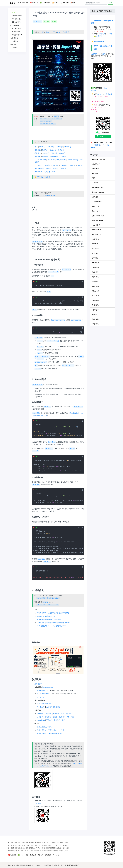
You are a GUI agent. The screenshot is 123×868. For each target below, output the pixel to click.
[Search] (96, 3)
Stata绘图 (46, 153)
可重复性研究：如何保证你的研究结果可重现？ (53, 613)
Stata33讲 (96, 169)
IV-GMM (63, 156)
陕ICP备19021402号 (73, 865)
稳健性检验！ (42, 730)
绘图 (63, 714)
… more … (41, 697)
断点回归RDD (61, 160)
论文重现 (95, 305)
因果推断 (62, 717)
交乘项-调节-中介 (98, 216)
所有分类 (40, 714)
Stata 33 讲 (41, 690)
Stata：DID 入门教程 (44, 727)
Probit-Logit (39, 165)
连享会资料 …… (40, 684)
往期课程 (95, 277)
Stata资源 (59, 147)
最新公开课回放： (100, 42)
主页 (42, 32)
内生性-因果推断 (40, 160)
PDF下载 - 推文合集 (43, 177)
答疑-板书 (96, 296)
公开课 (95, 315)
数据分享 (53, 150)
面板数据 (45, 156)
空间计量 (56, 165)
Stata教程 (51, 147)
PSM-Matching (73, 160)
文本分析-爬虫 (39, 169)
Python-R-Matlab (52, 169)
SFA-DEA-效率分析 (99, 159)
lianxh (99, 94)
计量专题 (38, 150)
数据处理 (54, 153)
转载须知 (48, 855)
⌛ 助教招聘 (64, 3)
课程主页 (102, 34)
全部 (36, 147)
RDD (73, 717)
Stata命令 (68, 147)
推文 (48, 32)
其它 (53, 172)
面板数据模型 (42, 733)
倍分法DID (51, 160)
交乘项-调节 (54, 156)
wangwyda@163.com (48, 195)
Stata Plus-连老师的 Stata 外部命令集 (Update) (53, 623)
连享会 (13, 3)
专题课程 (61, 150)
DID (68, 717)
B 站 (59, 32)
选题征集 (94, 54)
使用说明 (109, 94)
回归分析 (38, 156)
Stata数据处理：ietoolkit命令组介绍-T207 (51, 626)
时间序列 (48, 165)
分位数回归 (64, 165)
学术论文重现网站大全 (45, 704)
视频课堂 (33, 855)
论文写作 (45, 150)
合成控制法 (96, 225)
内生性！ (63, 730)
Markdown (38, 172)
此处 (104, 54)
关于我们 (56, 855)
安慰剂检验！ (53, 730)
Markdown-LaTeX (98, 187)
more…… (38, 803)
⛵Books (73, 3)
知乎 (53, 32)
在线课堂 (66, 32)
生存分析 (73, 165)
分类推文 (25, 3)
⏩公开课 (55, 3)
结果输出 (38, 153)
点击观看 (97, 145)
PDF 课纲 (109, 34)
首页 (20, 2)
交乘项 (55, 717)
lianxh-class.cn (47, 687)
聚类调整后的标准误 (56, 733)
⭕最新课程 (34, 3)
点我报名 (99, 36)
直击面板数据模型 (43, 694)
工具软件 (47, 172)
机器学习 (63, 169)
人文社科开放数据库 (53, 707)
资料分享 (41, 855)
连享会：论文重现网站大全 (46, 616)
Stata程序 (62, 153)
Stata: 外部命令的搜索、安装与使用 (49, 619)
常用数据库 (41, 707)
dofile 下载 (105, 145)
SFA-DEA (80, 165)
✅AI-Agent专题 (45, 3)
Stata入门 (43, 147)
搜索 (111, 3)
